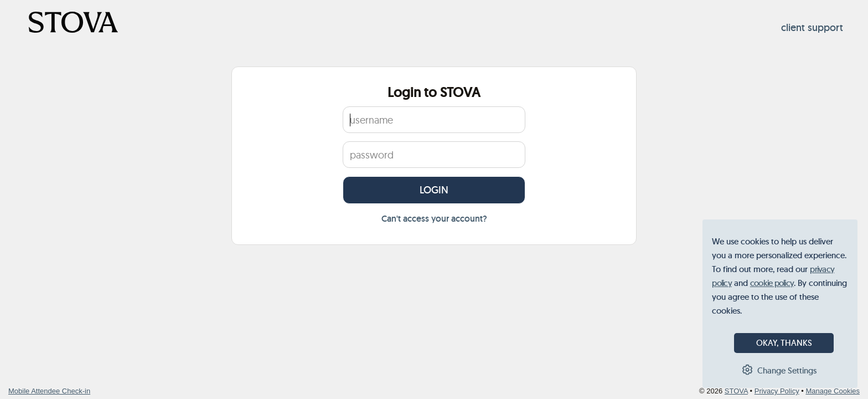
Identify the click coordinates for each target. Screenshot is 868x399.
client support (812, 28)
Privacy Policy (777, 391)
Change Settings (787, 370)
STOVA (736, 391)
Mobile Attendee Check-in (49, 391)
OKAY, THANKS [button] (784, 343)
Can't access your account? (434, 219)
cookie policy (772, 283)
